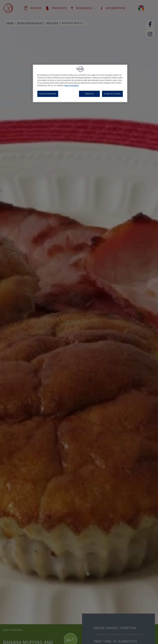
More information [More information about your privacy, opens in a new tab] (72, 86)
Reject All (89, 94)
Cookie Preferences (48, 94)
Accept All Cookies (112, 94)
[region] (80, 83)
